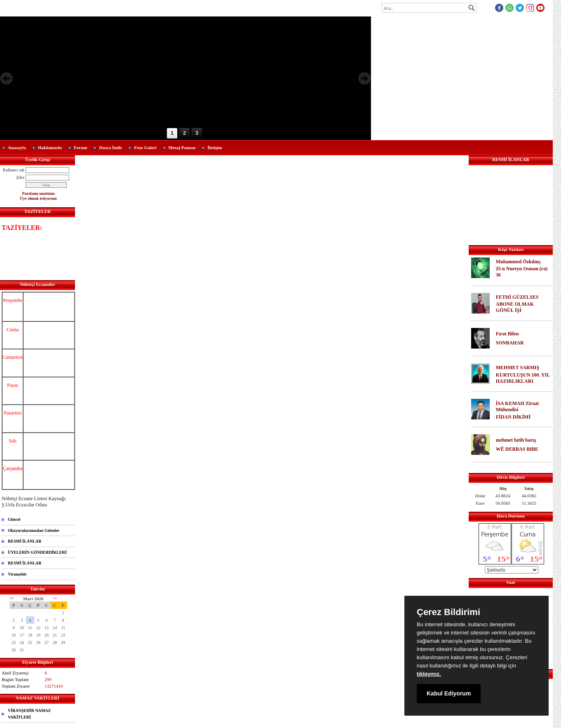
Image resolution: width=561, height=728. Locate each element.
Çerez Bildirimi (448, 612)
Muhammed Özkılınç (518, 262)
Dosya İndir (110, 147)
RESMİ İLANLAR (25, 541)
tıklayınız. (429, 674)
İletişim (215, 147)
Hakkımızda (50, 147)
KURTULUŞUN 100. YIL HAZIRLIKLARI (523, 378)
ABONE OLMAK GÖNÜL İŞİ (515, 307)
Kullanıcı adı (14, 170)
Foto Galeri (145, 147)
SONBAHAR (510, 343)
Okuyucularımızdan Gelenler (34, 530)
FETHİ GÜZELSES (517, 297)
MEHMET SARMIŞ (518, 368)
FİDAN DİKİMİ (513, 417)
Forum (80, 147)
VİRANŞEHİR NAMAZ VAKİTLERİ (29, 714)
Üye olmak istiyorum (38, 198)
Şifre (20, 177)
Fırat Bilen (507, 334)
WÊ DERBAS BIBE (517, 449)
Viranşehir (17, 574)
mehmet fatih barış (516, 440)
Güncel (14, 519)
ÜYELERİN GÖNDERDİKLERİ (37, 552)
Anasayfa (17, 147)
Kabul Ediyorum (449, 693)
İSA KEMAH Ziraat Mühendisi (518, 406)
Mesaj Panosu (182, 147)
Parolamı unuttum (39, 193)
